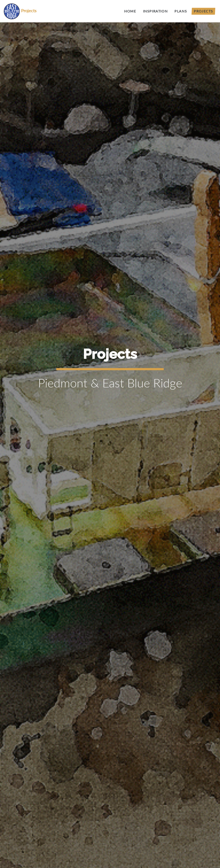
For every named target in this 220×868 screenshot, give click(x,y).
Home (130, 11)
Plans (181, 11)
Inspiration (155, 11)
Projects (203, 11)
